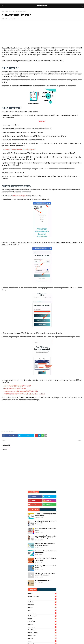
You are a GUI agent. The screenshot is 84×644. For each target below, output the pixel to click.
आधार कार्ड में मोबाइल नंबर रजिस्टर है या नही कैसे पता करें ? (20, 150)
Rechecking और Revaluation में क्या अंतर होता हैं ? (46, 567)
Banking (42, 593)
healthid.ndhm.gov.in (20, 196)
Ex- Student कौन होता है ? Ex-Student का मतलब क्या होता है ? (46, 552)
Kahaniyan (42, 624)
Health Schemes (10, 11)
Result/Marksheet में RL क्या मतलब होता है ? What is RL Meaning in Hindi (46, 537)
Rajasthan (42, 638)
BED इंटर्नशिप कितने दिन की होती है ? (43, 581)
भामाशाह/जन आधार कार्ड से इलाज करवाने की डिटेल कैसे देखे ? (21, 391)
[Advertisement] (42, 35)
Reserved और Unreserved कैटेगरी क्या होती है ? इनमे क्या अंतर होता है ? (45, 544)
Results (42, 641)
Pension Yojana (42, 635)
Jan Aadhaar (42, 621)
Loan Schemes (42, 630)
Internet (42, 619)
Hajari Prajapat (6, 19)
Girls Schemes (42, 613)
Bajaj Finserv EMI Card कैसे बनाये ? (15, 389)
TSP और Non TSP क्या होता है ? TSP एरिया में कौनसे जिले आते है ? (46, 515)
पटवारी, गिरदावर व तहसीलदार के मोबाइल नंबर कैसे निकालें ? (45, 530)
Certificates (42, 602)
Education (42, 607)
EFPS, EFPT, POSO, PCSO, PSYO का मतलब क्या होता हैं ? (45, 559)
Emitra (42, 610)
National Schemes (42, 633)
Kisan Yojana (42, 627)
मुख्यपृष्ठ (3, 11)
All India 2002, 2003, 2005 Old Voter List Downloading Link (46, 574)
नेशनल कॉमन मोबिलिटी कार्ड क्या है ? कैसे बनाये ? (18, 386)
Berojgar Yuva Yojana (42, 596)
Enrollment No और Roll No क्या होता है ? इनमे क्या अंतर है (46, 522)
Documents (42, 605)
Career (42, 599)
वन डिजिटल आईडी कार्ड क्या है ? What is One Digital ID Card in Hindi (25, 394)
